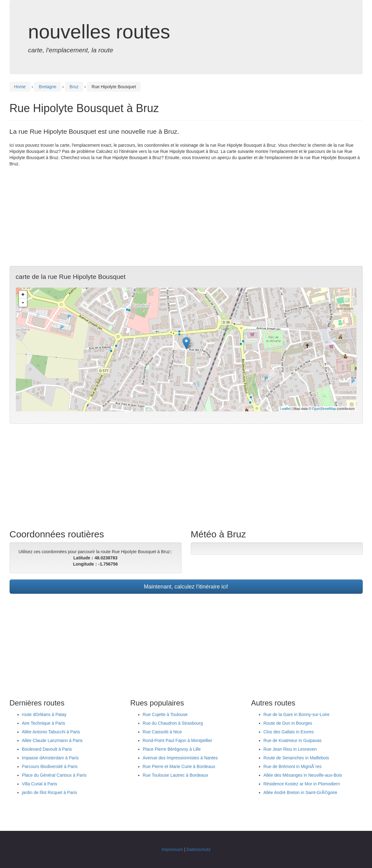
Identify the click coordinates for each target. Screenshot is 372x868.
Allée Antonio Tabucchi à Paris (51, 732)
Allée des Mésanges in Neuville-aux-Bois (303, 775)
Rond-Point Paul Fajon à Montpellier (178, 740)
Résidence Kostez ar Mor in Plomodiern (302, 784)
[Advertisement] (186, 216)
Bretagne (48, 87)
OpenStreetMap (324, 409)
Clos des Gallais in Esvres (289, 732)
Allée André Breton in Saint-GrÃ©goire (300, 792)
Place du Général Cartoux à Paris (54, 775)
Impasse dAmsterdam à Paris (50, 758)
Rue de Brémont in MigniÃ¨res (293, 766)
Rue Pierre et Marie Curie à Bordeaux (179, 766)
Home (20, 87)
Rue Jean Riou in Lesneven (290, 749)
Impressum (172, 849)
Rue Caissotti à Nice (162, 732)
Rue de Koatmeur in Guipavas (293, 740)
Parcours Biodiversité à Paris (50, 766)
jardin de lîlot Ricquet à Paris (50, 792)
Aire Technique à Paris (44, 723)
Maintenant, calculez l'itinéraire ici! (186, 587)
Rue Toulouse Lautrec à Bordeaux (175, 775)
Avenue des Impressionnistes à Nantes (180, 758)
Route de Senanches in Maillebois (296, 758)
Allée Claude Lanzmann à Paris (52, 740)
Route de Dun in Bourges (288, 723)
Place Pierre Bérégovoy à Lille (172, 749)
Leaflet (285, 409)
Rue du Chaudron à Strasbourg (173, 723)
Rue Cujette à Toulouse (165, 714)
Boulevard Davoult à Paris (47, 749)
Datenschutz (199, 849)
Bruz (74, 87)
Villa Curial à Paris (40, 784)
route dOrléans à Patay (44, 714)
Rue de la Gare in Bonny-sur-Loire (297, 714)
